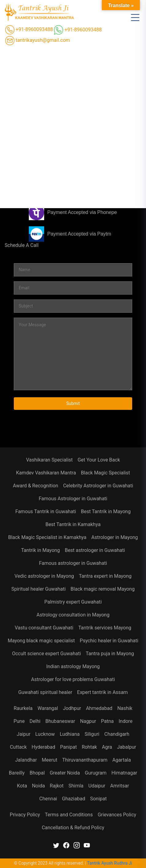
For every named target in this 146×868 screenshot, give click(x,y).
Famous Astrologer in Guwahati (73, 499)
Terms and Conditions (69, 815)
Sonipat (98, 799)
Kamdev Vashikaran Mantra (46, 473)
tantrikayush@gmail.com (38, 41)
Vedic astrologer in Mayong (44, 576)
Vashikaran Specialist (49, 460)
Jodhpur (72, 708)
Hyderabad (43, 747)
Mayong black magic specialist (41, 641)
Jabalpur (126, 747)
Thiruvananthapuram (85, 760)
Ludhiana (70, 734)
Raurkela (23, 708)
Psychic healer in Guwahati (109, 641)
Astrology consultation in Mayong (73, 615)
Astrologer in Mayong (115, 537)
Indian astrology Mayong (73, 666)
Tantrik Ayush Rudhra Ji (110, 863)
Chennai (48, 799)
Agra (107, 747)
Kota (22, 786)
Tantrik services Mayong (105, 628)
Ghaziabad (74, 799)
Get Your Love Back (99, 460)
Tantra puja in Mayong (110, 654)
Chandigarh (117, 734)
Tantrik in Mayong (40, 550)
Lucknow (45, 734)
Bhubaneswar (60, 721)
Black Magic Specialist (106, 473)
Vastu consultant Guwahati (44, 628)
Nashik (125, 708)
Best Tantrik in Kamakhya (73, 524)
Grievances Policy (117, 815)
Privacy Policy (25, 815)
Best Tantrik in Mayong (106, 511)
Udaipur (97, 786)
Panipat (68, 747)
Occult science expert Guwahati (46, 654)
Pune (19, 721)
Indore (126, 721)
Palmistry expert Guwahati (73, 602)
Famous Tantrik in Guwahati (46, 511)
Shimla (76, 786)
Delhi (35, 721)
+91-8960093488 (29, 30)
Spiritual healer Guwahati (38, 589)
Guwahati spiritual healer (45, 692)
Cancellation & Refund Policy (73, 828)
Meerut (49, 760)
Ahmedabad (99, 708)
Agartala (121, 760)
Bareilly (17, 773)
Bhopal (37, 773)
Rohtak (89, 747)
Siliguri (92, 734)
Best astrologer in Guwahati (95, 550)
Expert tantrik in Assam (102, 692)
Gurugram (96, 773)
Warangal (48, 708)
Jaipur (23, 734)
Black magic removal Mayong (103, 589)
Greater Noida (65, 773)
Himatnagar (124, 773)
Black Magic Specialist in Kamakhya (47, 537)
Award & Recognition (36, 486)
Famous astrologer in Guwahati (73, 563)
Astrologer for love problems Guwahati (73, 679)
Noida (38, 786)
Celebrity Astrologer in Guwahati (98, 486)
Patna (107, 721)
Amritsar (119, 786)
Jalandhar (26, 760)
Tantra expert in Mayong (105, 576)
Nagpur (88, 721)
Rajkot (57, 786)
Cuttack (18, 747)
